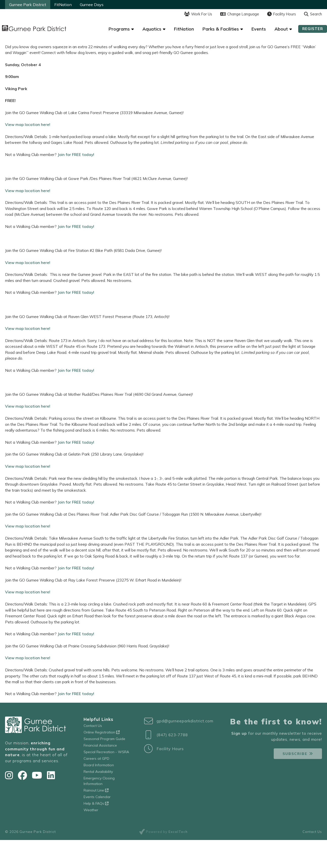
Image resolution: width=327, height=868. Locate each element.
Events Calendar (97, 795)
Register (313, 29)
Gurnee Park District (28, 5)
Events (259, 29)
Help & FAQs (96, 801)
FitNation (63, 5)
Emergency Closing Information (99, 779)
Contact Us (93, 724)
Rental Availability (98, 770)
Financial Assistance (100, 743)
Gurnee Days (92, 5)
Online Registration (102, 730)
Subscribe (295, 752)
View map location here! (28, 124)
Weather (91, 808)
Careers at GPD (96, 756)
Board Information (99, 763)
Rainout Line (96, 788)
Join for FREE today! (76, 154)
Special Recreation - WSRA (106, 750)
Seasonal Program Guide (104, 737)
